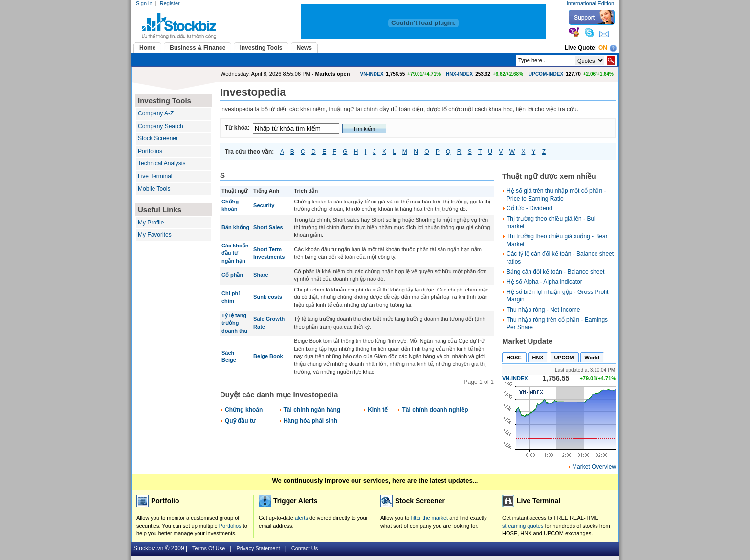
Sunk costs (268, 297)
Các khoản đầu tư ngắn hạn (235, 253)
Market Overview (594, 467)
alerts (301, 518)
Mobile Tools (154, 189)
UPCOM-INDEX (546, 74)
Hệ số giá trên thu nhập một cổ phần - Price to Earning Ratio (556, 195)
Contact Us (305, 548)
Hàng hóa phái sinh (310, 421)
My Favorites (155, 235)
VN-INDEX (372, 74)
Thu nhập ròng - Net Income (543, 310)
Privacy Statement (258, 548)
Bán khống (235, 227)
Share (261, 275)
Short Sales (268, 227)
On (603, 48)
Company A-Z (156, 113)
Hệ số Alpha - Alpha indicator (544, 282)
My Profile (151, 223)
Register (170, 3)
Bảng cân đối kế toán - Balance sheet (555, 272)
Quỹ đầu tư (240, 421)
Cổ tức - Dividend (529, 208)
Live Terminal (155, 176)
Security (264, 205)
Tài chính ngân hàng (312, 410)
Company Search (161, 126)
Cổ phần (232, 275)
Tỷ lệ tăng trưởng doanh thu (234, 323)
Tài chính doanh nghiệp (435, 410)
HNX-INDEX (459, 74)
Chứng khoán (244, 410)
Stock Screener (158, 138)
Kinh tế (378, 410)
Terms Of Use (209, 548)
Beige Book (268, 356)
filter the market (429, 518)
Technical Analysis (162, 163)
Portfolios (150, 151)
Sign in (144, 3)
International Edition (590, 3)
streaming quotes (523, 526)
